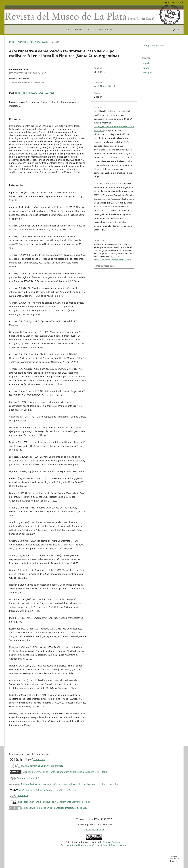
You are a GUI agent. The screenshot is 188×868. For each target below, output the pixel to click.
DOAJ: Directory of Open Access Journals (42, 766)
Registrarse (169, 2)
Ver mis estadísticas (94, 830)
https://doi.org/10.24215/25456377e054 (35, 93)
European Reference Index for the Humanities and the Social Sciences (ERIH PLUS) (64, 772)
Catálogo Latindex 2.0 (28, 778)
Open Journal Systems (153, 46)
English (146, 63)
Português (147, 73)
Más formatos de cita (106, 266)
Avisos (91, 30)
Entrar (181, 2)
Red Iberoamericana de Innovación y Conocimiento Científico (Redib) (54, 802)
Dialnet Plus (39, 759)
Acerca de (104, 30)
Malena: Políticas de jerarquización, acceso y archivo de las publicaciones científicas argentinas (65, 784)
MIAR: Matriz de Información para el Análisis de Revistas (48, 790)
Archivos (78, 30)
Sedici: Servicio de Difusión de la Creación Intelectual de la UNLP (49, 808)
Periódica (23, 795)
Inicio (12, 42)
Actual (66, 30)
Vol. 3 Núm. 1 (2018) (39, 42)
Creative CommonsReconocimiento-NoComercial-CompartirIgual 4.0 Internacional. (94, 844)
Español (146, 68)
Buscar (177, 30)
